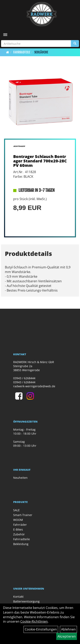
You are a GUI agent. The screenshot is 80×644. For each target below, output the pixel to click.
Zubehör (19, 534)
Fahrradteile (22, 52)
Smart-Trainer (23, 515)
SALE (16, 510)
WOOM (18, 520)
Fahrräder (20, 525)
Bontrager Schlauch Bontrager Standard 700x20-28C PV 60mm (40, 161)
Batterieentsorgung (26, 601)
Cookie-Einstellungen (41, 629)
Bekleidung (21, 544)
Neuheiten (20, 478)
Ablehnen (68, 629)
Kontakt (18, 597)
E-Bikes (18, 529)
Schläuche (41, 52)
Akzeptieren (67, 636)
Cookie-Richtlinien (34, 621)
